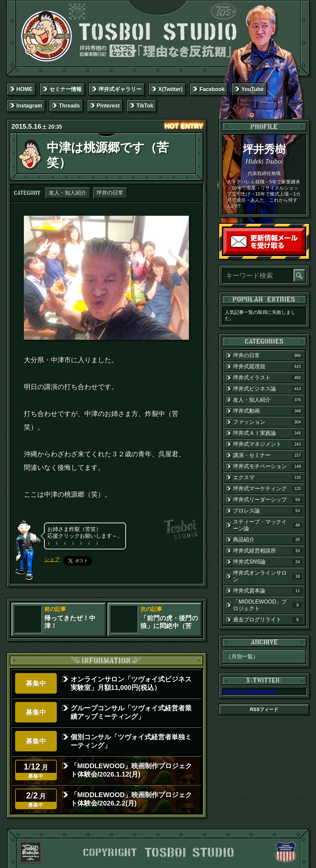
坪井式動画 (268, 411)
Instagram (29, 106)
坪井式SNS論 (268, 562)
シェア (52, 559)
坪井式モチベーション (268, 466)
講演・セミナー (268, 455)
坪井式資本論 (268, 591)
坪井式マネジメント (268, 444)
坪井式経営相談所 (268, 551)
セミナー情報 (66, 89)
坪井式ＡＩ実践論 (268, 433)
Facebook (212, 89)
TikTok (145, 106)
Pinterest (108, 106)
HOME (25, 89)
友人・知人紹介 (68, 193)
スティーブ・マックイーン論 (268, 525)
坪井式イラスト (268, 378)
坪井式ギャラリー (120, 89)
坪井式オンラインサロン (268, 576)
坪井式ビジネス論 (268, 389)
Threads (69, 106)
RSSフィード (264, 709)
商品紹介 (268, 540)
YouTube (252, 89)
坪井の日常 (110, 193)
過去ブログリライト (268, 620)
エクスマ (268, 478)
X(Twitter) (171, 89)
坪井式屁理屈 (268, 367)
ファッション (268, 422)
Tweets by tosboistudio (250, 691)
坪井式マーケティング (268, 489)
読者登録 (303, 253)
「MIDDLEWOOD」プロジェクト (268, 605)
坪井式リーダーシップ (268, 500)
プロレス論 (268, 511)
